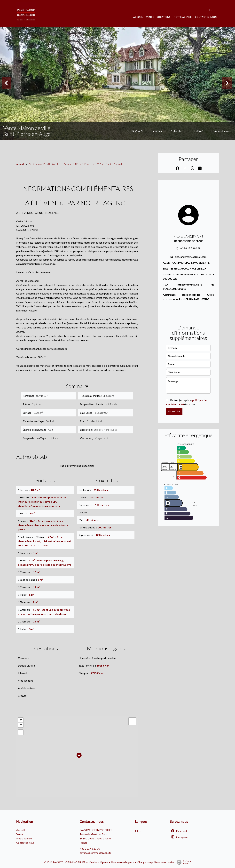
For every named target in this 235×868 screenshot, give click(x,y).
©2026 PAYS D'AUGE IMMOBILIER (65, 862)
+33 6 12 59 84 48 (190, 248)
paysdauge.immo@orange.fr (95, 853)
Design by (183, 862)
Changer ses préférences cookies (156, 862)
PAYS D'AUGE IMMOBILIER (96, 830)
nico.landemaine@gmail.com (191, 257)
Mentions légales (98, 862)
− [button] (21, 725)
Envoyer (174, 411)
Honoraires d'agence (123, 862)
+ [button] (21, 720)
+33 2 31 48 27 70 (90, 848)
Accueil (20, 164)
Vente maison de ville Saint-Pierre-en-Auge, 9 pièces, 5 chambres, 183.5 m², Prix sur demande (76, 164)
